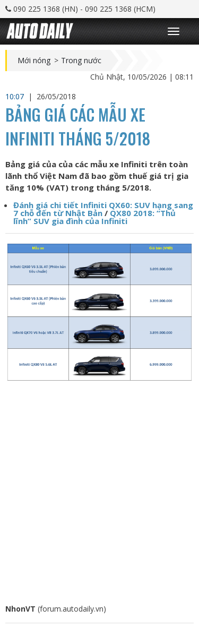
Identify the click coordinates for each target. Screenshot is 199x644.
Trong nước (81, 61)
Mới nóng (34, 61)
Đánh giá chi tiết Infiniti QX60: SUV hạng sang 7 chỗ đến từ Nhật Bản (103, 209)
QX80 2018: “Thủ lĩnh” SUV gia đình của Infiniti (94, 217)
